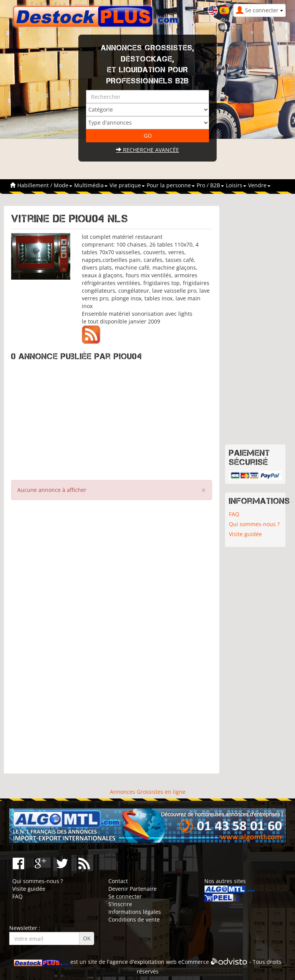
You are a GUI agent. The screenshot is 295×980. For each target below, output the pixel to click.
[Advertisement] (112, 418)
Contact (118, 881)
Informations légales (135, 912)
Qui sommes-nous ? (254, 524)
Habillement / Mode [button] (45, 185)
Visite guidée (245, 534)
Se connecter (125, 896)
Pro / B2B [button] (210, 185)
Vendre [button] (259, 185)
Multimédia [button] (91, 185)
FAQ (234, 514)
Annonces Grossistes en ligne (148, 792)
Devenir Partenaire (133, 889)
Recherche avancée (147, 150)
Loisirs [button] (236, 185)
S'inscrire (120, 904)
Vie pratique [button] (127, 185)
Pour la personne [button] (171, 185)
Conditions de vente (134, 919)
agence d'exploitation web (143, 962)
